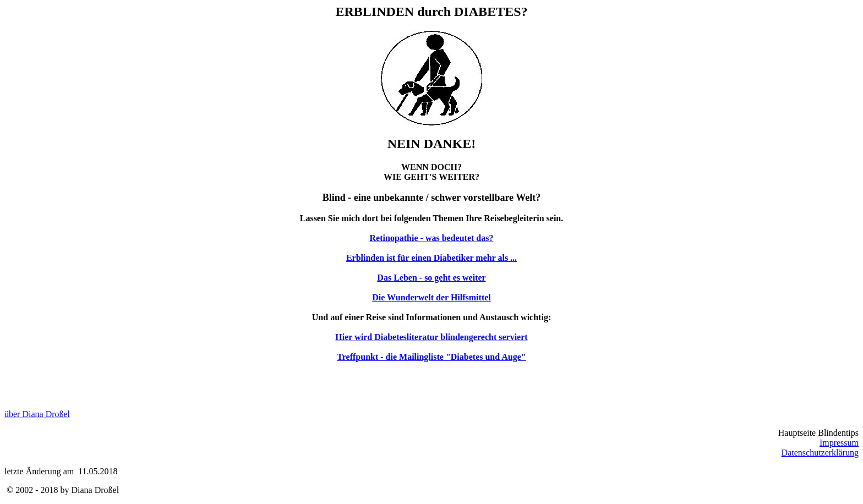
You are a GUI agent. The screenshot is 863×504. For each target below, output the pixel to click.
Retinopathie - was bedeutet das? (432, 238)
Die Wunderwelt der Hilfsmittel (431, 297)
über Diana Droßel (37, 414)
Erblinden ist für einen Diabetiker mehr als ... (431, 258)
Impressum (839, 443)
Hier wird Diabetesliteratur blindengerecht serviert (431, 337)
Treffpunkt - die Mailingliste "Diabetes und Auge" (431, 357)
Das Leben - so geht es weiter (431, 278)
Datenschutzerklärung (820, 453)
